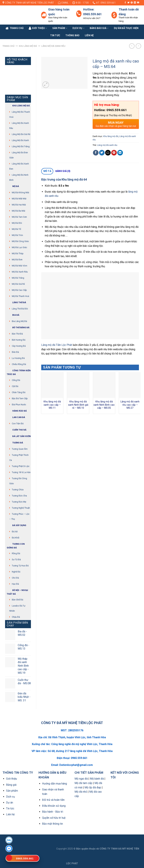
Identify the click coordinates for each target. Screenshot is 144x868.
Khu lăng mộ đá (28, 46)
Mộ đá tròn (17, 235)
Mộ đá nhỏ (81, 792)
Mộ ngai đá (81, 779)
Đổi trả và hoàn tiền (53, 800)
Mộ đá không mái (20, 192)
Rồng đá (16, 553)
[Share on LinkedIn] (120, 153)
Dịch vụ (78, 28)
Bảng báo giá (99, 28)
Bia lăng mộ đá (19, 321)
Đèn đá (15, 352)
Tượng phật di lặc (21, 466)
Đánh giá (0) (63, 171)
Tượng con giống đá (16, 545)
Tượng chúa (18, 490)
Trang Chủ (14, 28)
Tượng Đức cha (19, 496)
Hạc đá (15, 584)
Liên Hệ (89, 35)
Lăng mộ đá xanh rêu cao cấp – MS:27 (130, 405)
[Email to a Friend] (108, 153)
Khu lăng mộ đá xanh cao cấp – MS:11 (52, 405)
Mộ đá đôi (17, 223)
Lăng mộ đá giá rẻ (21, 134)
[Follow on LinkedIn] (135, 3)
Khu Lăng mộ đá (18, 106)
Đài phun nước (19, 405)
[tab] (47, 171)
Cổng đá (16, 380)
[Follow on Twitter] (128, 3)
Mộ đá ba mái (19, 211)
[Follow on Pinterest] (132, 3)
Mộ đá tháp (18, 253)
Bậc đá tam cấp (20, 398)
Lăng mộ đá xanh (20, 140)
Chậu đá (16, 617)
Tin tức (55, 35)
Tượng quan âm (20, 449)
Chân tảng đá (19, 392)
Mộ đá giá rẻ (18, 284)
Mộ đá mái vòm (20, 266)
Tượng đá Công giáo (18, 481)
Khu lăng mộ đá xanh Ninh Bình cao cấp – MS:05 (104, 405)
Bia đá (13, 315)
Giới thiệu (11, 779)
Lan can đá (16, 417)
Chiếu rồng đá (19, 364)
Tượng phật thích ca (19, 458)
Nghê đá (16, 572)
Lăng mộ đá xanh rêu (53, 46)
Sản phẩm (60, 28)
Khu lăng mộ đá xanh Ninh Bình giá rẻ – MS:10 (78, 405)
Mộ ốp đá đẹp (93, 787)
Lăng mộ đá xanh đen (19, 166)
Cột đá (15, 386)
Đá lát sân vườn (19, 436)
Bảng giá (11, 785)
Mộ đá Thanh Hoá (20, 296)
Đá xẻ (15, 532)
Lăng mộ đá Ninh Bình (19, 177)
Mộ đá (13, 186)
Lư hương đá (18, 358)
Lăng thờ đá (16, 303)
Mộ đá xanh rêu (20, 272)
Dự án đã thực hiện (126, 28)
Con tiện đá (18, 423)
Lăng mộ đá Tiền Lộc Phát (57, 345)
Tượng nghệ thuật (21, 508)
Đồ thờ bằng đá (18, 328)
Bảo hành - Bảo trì (53, 812)
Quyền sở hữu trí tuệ (54, 818)
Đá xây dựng (16, 525)
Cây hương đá (19, 346)
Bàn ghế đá (17, 600)
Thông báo (73, 35)
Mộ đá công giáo (20, 241)
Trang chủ (8, 46)
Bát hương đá (19, 340)
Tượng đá (15, 443)
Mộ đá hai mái (19, 205)
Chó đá (15, 578)
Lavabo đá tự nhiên (17, 608)
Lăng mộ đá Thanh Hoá (20, 114)
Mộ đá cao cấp (19, 290)
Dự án (10, 803)
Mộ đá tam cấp (83, 783)
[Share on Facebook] (96, 153)
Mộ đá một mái (19, 199)
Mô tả (47, 171)
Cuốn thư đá (17, 430)
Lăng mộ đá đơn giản (19, 155)
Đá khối (16, 538)
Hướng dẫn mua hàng (55, 784)
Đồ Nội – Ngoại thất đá (17, 592)
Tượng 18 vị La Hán (21, 472)
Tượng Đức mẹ (19, 502)
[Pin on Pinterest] (114, 153)
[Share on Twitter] (102, 153)
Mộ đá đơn (17, 260)
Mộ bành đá (97, 779)
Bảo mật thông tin (52, 824)
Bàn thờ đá (17, 334)
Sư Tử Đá (16, 560)
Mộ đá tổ (16, 229)
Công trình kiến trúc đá (19, 372)
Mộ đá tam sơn (19, 217)
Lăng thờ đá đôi (20, 309)
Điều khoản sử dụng (54, 806)
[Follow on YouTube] (138, 3)
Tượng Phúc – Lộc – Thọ (19, 516)
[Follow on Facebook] (125, 3)
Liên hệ (10, 814)
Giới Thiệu (38, 28)
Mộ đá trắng (18, 278)
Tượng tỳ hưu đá (20, 566)
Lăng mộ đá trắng (21, 146)
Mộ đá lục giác (19, 247)
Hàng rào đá (17, 411)
